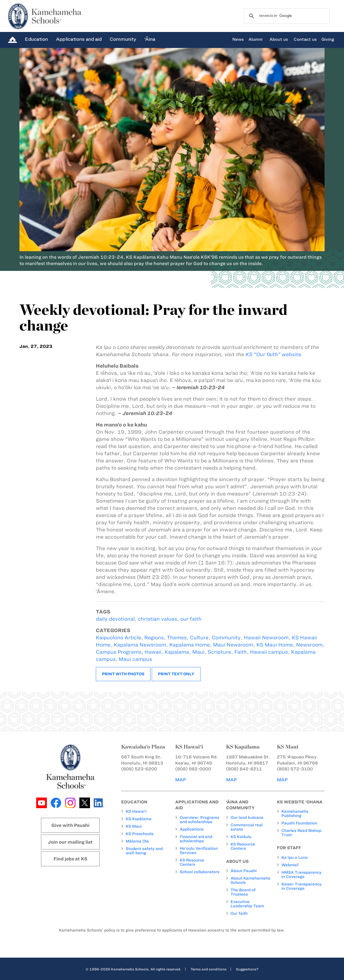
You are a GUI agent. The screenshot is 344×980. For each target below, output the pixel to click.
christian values (157, 619)
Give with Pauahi (70, 825)
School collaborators (200, 872)
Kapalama (177, 652)
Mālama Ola (137, 841)
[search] (286, 16)
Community (123, 39)
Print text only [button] (176, 674)
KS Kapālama (139, 819)
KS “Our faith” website (273, 354)
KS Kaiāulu (241, 837)
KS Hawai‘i (136, 811)
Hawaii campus (269, 652)
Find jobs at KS (70, 859)
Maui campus (135, 659)
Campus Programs (119, 652)
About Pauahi (244, 871)
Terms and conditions (209, 969)
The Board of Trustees (243, 892)
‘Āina (150, 39)
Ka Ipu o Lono (295, 857)
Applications (192, 829)
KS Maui (134, 826)
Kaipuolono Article (118, 638)
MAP (181, 780)
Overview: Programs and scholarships (199, 820)
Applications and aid (79, 39)
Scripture (219, 652)
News (238, 39)
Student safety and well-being (144, 851)
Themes (177, 638)
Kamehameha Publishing (295, 814)
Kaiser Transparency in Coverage (301, 886)
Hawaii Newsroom (266, 638)
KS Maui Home (275, 645)
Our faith (239, 913)
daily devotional (115, 619)
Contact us (305, 39)
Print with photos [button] (123, 674)
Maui (198, 652)
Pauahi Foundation (299, 823)
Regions (154, 638)
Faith (241, 652)
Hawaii (153, 652)
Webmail (290, 865)
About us (279, 39)
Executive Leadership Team (247, 904)
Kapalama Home (190, 645)
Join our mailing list (70, 842)
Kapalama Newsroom (140, 645)
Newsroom (309, 645)
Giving (328, 39)
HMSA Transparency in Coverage (301, 875)
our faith (191, 619)
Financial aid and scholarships (196, 839)
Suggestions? (247, 969)
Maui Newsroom (233, 645)
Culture (199, 638)
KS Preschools (140, 834)
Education (36, 39)
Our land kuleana (247, 818)
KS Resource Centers (192, 862)
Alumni (255, 39)
